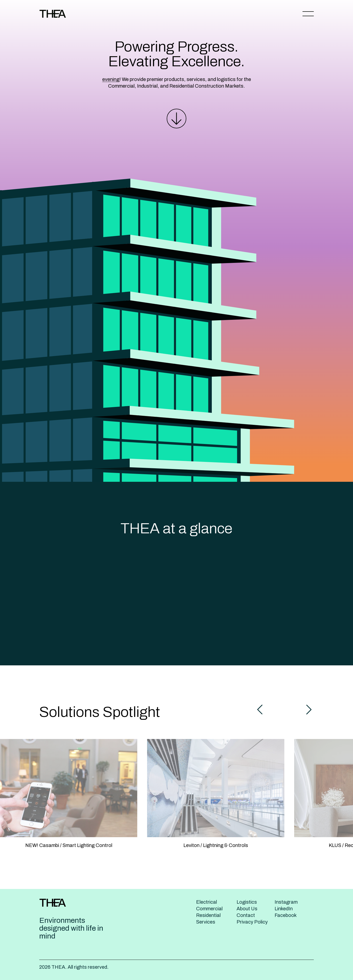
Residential (208, 915)
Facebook (286, 915)
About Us (247, 909)
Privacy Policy (252, 922)
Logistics (247, 902)
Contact (246, 915)
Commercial (209, 909)
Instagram (286, 902)
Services (206, 922)
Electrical (207, 902)
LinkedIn (284, 909)
